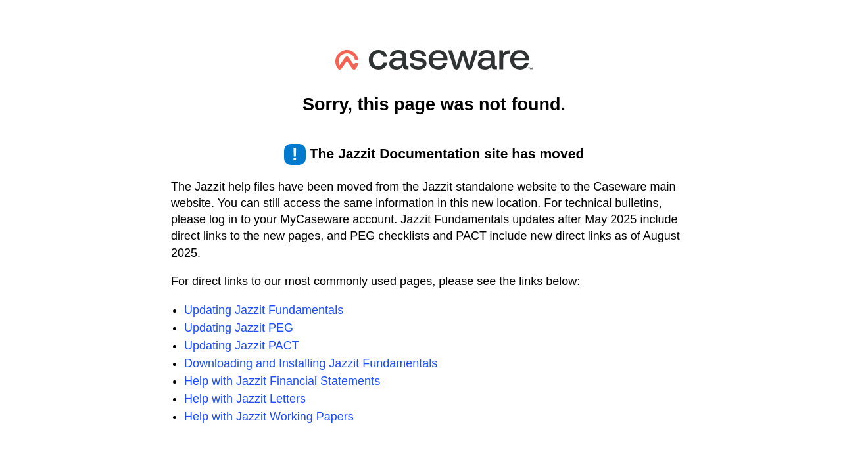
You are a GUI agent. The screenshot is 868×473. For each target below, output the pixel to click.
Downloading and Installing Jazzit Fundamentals (311, 363)
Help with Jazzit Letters (245, 399)
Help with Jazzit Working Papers (269, 417)
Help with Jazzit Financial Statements (282, 381)
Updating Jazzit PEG (239, 328)
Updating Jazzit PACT (242, 346)
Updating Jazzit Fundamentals (264, 310)
